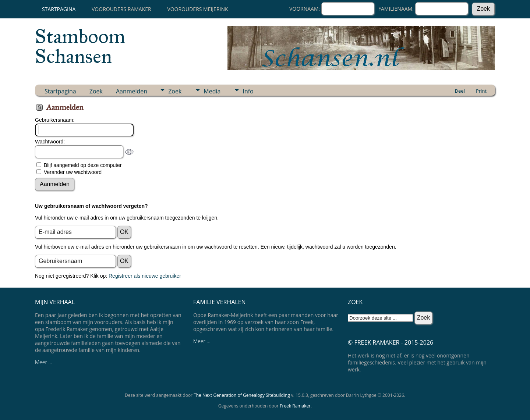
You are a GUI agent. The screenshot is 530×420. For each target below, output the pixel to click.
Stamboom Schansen (80, 46)
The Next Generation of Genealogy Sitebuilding (242, 395)
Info (248, 91)
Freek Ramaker (295, 406)
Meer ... (44, 362)
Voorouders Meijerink (197, 9)
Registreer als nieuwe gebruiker (145, 276)
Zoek (96, 91)
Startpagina (59, 9)
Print (481, 91)
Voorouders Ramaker (121, 9)
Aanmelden (132, 91)
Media (212, 91)
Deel (460, 91)
